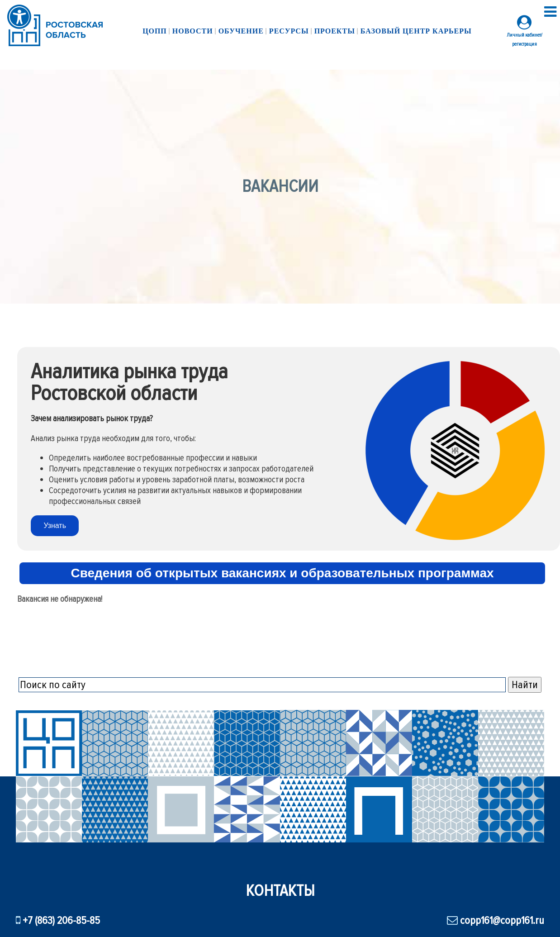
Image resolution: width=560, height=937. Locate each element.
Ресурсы (289, 32)
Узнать (55, 526)
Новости (196, 31)
